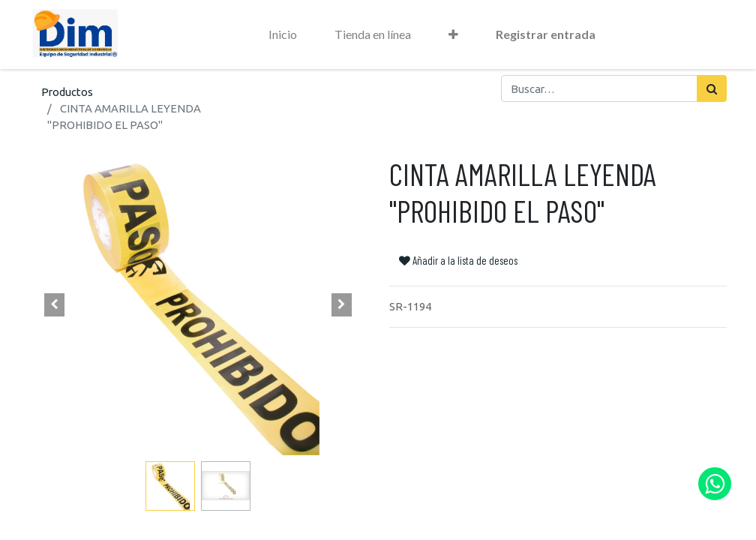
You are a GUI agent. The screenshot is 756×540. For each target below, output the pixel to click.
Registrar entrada (546, 34)
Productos (67, 92)
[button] (453, 34)
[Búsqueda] (712, 88)
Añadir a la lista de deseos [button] (458, 260)
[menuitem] (283, 34)
